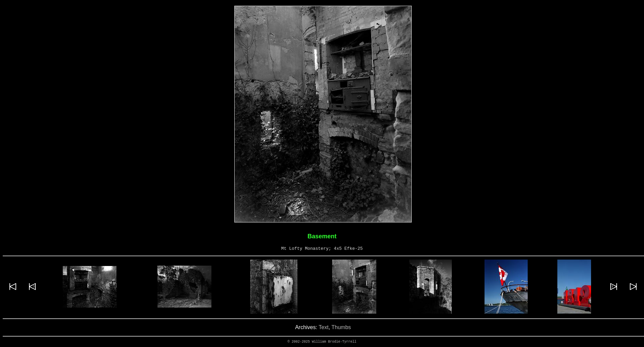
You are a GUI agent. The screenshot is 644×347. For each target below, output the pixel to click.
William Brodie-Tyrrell (334, 342)
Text (324, 327)
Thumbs (341, 327)
